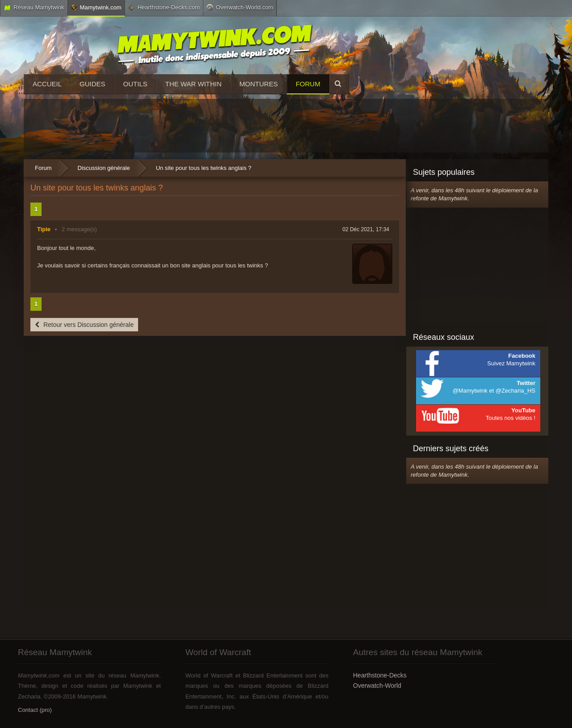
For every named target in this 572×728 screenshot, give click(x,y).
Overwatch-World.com (240, 7)
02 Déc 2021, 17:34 (366, 229)
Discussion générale (104, 168)
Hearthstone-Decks (380, 675)
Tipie (44, 229)
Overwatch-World (377, 686)
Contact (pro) (35, 710)
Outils (135, 84)
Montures (259, 84)
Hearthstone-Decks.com (164, 8)
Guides (93, 84)
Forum (308, 84)
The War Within (193, 84)
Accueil (47, 84)
